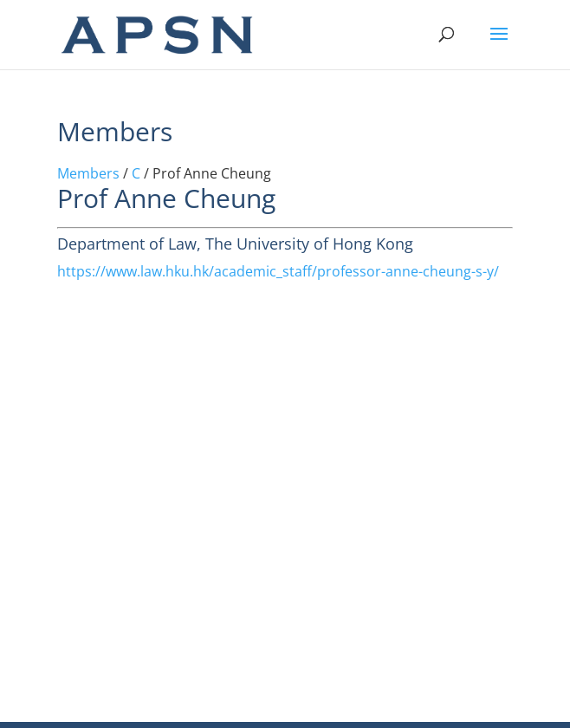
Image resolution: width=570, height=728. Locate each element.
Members (88, 173)
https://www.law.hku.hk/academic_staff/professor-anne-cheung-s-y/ (278, 271)
